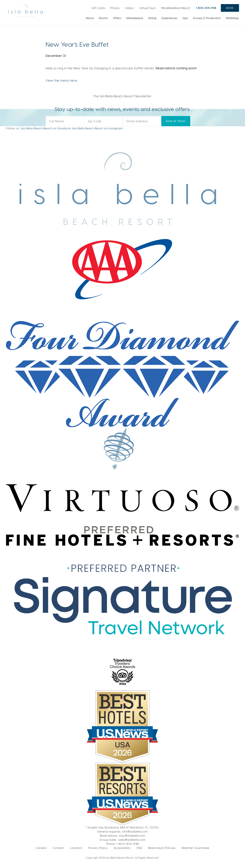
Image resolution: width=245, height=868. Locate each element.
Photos (115, 8)
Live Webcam (86, 7)
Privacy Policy (98, 848)
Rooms (103, 18)
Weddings (232, 18)
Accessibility (122, 848)
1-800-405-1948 (206, 8)
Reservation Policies (162, 848)
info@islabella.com (135, 831)
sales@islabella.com (132, 840)
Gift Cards (98, 8)
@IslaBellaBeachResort (176, 8)
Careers (41, 848)
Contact (58, 848)
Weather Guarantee (195, 848)
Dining (152, 18)
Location (76, 848)
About (90, 18)
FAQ (139, 848)
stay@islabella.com (132, 836)
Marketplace (135, 18)
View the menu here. (62, 80)
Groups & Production (207, 18)
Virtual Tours (148, 8)
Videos (129, 8)
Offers (117, 18)
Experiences (170, 18)
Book (230, 8)
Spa (185, 18)
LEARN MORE (201, 36)
